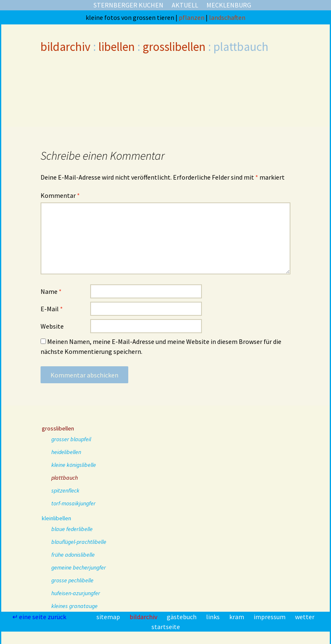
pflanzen (192, 17)
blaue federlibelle (72, 529)
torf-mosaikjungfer (73, 503)
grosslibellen (174, 47)
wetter (305, 617)
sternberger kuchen (128, 5)
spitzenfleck (65, 490)
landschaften (227, 17)
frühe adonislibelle (73, 555)
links (213, 617)
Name (51, 291)
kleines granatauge (74, 606)
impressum (270, 617)
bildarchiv (66, 47)
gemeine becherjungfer (79, 567)
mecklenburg (229, 5)
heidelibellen (66, 452)
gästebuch (182, 617)
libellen (117, 47)
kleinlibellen (56, 518)
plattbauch (65, 478)
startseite (166, 627)
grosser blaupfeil (71, 439)
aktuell (185, 5)
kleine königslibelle (74, 465)
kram (237, 617)
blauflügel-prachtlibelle (79, 542)
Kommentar (60, 195)
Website (52, 326)
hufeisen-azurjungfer (76, 593)
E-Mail (52, 309)
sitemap (109, 617)
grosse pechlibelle (72, 580)
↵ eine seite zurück (40, 617)
